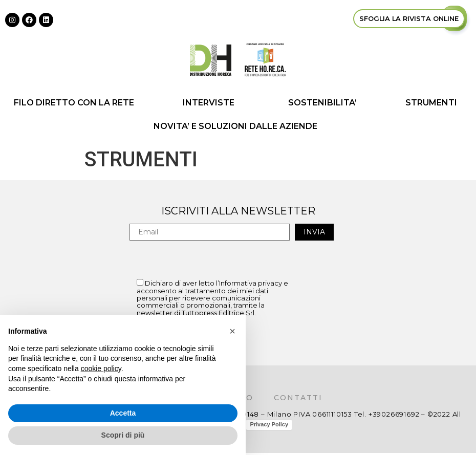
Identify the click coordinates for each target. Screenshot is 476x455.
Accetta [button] (123, 413)
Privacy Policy (269, 424)
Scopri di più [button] (123, 435)
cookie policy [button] (101, 369)
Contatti (298, 398)
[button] (232, 331)
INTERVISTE (211, 103)
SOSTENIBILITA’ (322, 103)
